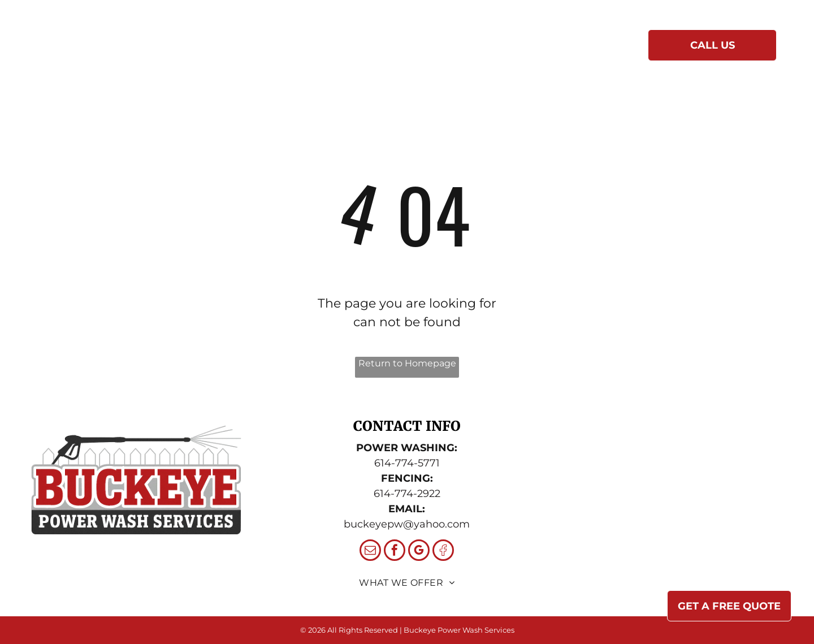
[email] (370, 552)
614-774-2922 (407, 494)
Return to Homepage (407, 363)
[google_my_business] (419, 552)
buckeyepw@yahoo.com (407, 524)
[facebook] (395, 552)
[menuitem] (270, 48)
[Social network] (443, 552)
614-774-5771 (407, 463)
